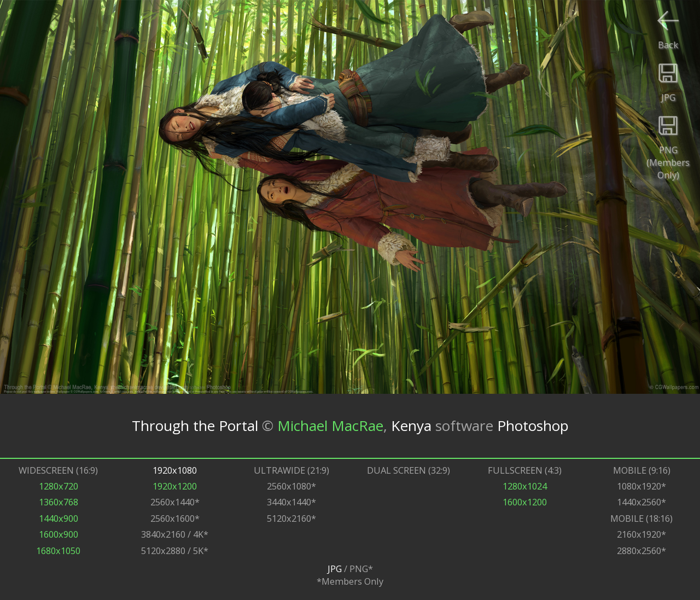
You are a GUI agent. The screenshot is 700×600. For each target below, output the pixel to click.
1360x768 (59, 502)
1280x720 (59, 486)
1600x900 (59, 534)
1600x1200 (525, 502)
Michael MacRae (330, 426)
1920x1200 (175, 486)
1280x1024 (525, 486)
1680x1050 (58, 551)
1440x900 (59, 518)
